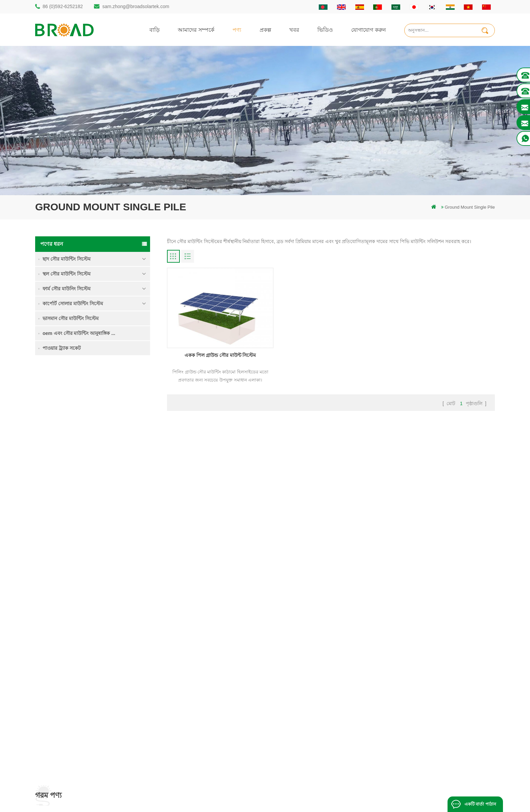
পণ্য (237, 30)
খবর (294, 30)
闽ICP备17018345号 (322, 797)
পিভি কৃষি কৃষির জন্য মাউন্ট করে (211, 720)
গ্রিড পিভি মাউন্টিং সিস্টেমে (207, 708)
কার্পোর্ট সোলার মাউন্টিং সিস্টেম (73, 304)
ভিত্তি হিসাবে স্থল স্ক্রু (200, 754)
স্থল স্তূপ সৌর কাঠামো (201, 662)
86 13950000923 (65, 705)
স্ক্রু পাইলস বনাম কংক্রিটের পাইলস (212, 685)
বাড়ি (154, 30)
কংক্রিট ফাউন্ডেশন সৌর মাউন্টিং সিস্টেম (109, 529)
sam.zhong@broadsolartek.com (136, 6)
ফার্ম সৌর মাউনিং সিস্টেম (67, 289)
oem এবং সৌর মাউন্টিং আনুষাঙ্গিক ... (79, 333)
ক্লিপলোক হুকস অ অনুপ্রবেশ (113, 565)
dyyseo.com (380, 797)
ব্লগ (305, 697)
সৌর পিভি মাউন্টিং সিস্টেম (206, 697)
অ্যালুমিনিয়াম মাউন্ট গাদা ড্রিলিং (211, 674)
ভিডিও (325, 30)
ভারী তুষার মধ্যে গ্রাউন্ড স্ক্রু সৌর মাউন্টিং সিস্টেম (116, 488)
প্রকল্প (265, 30)
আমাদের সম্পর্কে (196, 30)
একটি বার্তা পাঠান (480, 804)
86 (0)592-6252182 (63, 6)
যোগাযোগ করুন (369, 30)
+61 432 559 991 (65, 746)
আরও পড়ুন (99, 421)
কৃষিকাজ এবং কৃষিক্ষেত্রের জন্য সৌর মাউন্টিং (222, 731)
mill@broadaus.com (67, 732)
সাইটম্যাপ (310, 708)
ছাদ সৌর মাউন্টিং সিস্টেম (67, 259)
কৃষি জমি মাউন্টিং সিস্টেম (111, 443)
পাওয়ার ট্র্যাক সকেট (62, 348)
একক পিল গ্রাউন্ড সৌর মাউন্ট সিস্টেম (115, 406)
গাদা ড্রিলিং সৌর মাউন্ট (203, 651)
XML (306, 720)
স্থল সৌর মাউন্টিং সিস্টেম (67, 274)
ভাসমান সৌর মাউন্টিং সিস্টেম (71, 318)
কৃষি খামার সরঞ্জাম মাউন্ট (204, 743)
